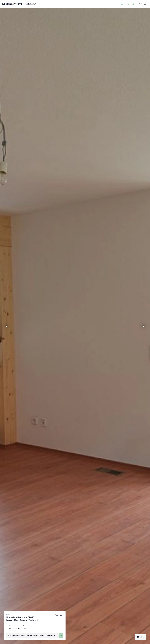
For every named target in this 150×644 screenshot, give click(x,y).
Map (140, 637)
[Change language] (133, 4)
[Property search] (122, 4)
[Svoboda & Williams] (19, 4)
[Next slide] (143, 326)
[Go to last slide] (7, 326)
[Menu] (143, 4)
